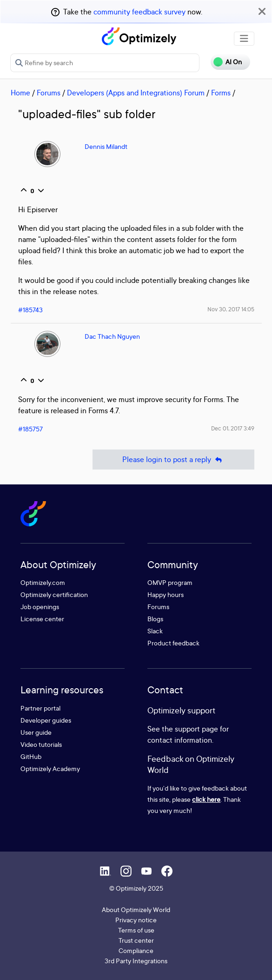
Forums (49, 93)
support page (196, 729)
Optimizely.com (43, 582)
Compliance (136, 950)
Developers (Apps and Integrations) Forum (136, 93)
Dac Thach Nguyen (112, 336)
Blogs (155, 619)
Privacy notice (136, 920)
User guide (36, 732)
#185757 (30, 429)
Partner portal (40, 708)
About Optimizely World (136, 910)
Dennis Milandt (106, 146)
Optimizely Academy (50, 769)
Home (20, 93)
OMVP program (170, 582)
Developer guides (46, 720)
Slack (155, 631)
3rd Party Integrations (136, 961)
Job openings (40, 607)
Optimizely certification (54, 594)
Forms (221, 93)
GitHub (31, 756)
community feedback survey (139, 12)
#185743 (30, 310)
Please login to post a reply (173, 460)
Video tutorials (41, 744)
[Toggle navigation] (244, 39)
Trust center (136, 940)
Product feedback (173, 643)
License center (42, 619)
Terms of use (136, 930)
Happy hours (166, 594)
